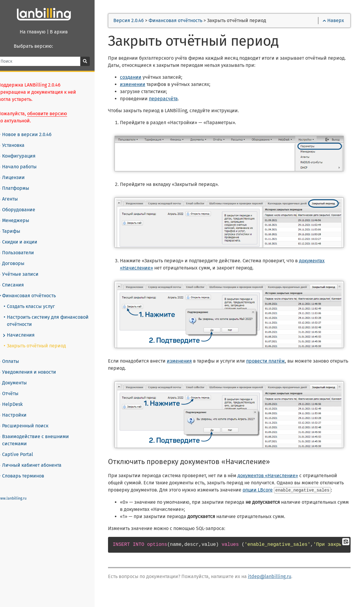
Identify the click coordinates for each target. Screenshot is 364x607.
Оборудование (24, 203)
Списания (18, 278)
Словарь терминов (29, 469)
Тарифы (16, 224)
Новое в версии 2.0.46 (33, 127)
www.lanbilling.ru (19, 491)
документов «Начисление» (279, 476)
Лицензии (18, 170)
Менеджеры (21, 213)
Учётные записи (25, 267)
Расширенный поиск (30, 419)
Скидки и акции (25, 235)
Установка (18, 138)
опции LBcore (293, 491)
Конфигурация (24, 149)
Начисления (26, 328)
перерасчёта (174, 100)
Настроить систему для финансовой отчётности (53, 313)
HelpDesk (17, 397)
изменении (143, 85)
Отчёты (15, 386)
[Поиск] (48, 61)
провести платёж (276, 362)
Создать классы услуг (37, 299)
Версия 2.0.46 (140, 21)
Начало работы (24, 160)
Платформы (21, 181)
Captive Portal (23, 447)
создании (141, 78)
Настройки (19, 408)
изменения (190, 362)
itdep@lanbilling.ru (280, 584)
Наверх (333, 21)
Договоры (18, 256)
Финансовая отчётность (34, 289)
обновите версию (54, 106)
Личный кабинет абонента (37, 458)
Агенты (15, 192)
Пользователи (23, 246)
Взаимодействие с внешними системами (40, 433)
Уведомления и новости (34, 365)
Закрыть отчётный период (42, 339)
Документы (19, 376)
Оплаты (16, 354)
